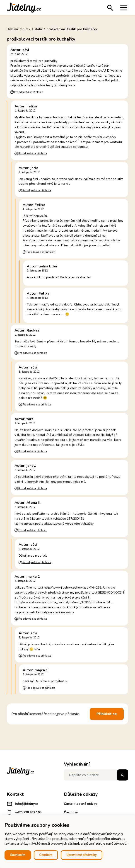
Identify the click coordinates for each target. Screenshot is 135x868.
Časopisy (71, 812)
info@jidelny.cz (23, 804)
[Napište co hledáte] (96, 775)
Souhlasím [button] (18, 855)
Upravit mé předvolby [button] (81, 855)
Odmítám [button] (46, 855)
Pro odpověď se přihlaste (29, 92)
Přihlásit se (107, 714)
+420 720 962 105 (24, 812)
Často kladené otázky (80, 804)
